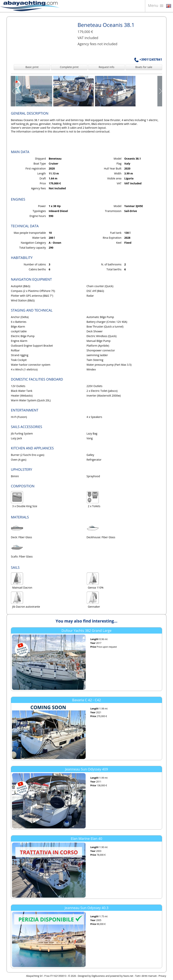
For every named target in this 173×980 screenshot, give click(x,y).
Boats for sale (144, 67)
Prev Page (13, 91)
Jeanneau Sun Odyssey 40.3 (86, 908)
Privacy (162, 976)
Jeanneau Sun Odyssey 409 (86, 769)
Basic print (32, 67)
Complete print (69, 67)
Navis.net (128, 976)
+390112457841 (148, 59)
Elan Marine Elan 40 (86, 839)
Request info (107, 67)
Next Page (160, 91)
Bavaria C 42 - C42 (86, 700)
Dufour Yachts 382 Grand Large (86, 631)
